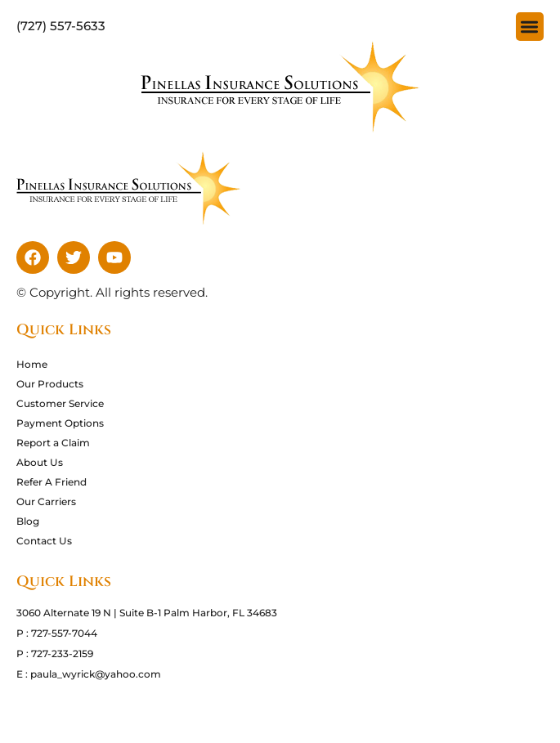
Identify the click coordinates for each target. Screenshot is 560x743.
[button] (530, 27)
